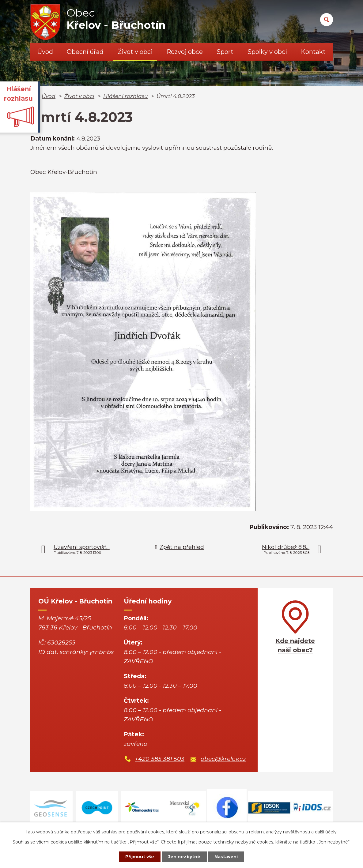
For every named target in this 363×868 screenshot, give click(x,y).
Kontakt (313, 52)
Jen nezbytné (184, 857)
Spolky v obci (267, 52)
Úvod (45, 52)
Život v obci (135, 52)
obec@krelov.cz (223, 759)
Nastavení (226, 857)
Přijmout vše (140, 857)
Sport (225, 52)
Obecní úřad (85, 52)
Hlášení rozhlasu (125, 96)
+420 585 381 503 (160, 759)
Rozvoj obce (185, 52)
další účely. (326, 832)
